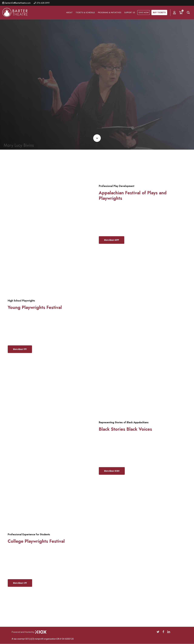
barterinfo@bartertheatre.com (18, 3)
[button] (112, 240)
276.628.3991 (43, 3)
